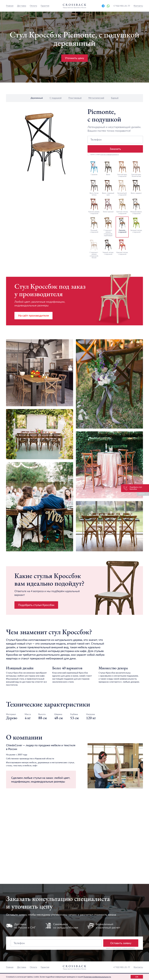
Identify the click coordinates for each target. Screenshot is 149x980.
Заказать (115, 149)
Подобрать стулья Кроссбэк (36, 605)
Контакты (138, 6)
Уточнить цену (74, 58)
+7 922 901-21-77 (122, 6)
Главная (10, 6)
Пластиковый (75, 98)
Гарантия (45, 6)
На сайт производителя (33, 315)
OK (137, 977)
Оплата (33, 6)
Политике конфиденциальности (97, 977)
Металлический (96, 98)
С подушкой (56, 98)
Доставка (22, 6)
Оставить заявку (121, 943)
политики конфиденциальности (110, 154)
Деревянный (37, 98)
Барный (115, 98)
